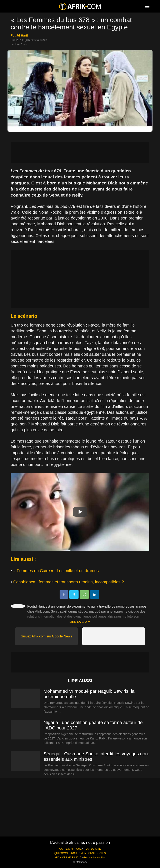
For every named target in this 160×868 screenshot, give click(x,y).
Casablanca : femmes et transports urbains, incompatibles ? (69, 582)
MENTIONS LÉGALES (93, 853)
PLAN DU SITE (92, 849)
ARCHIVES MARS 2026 (68, 858)
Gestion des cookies (94, 858)
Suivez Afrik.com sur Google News (46, 636)
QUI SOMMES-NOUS (66, 853)
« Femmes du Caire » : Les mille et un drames (56, 571)
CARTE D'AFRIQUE (70, 849)
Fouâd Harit (19, 35)
